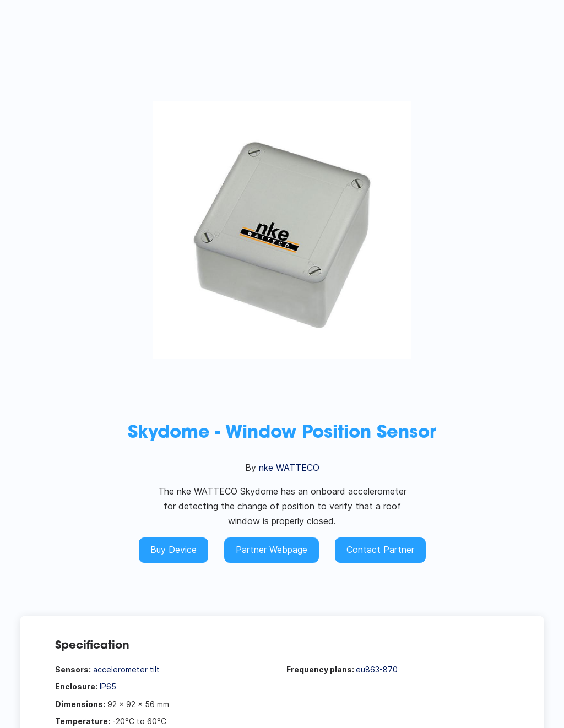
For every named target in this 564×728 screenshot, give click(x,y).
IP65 (108, 686)
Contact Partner (380, 550)
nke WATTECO (289, 468)
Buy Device (173, 550)
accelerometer (120, 669)
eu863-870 (377, 669)
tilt (155, 669)
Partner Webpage (272, 550)
